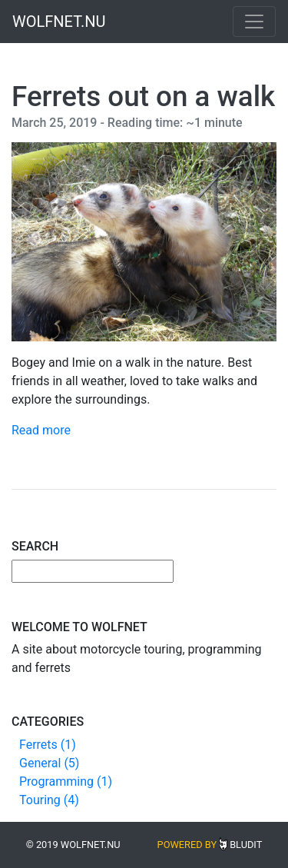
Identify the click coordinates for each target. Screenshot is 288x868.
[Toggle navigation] (254, 22)
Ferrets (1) (48, 745)
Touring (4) (49, 800)
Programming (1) (66, 782)
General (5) (49, 763)
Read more (41, 430)
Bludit (246, 845)
